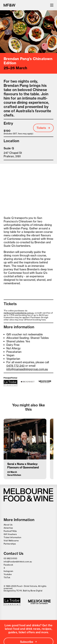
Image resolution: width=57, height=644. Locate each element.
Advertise (8, 528)
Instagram (8, 571)
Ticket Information (12, 537)
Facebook (8, 565)
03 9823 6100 (10, 558)
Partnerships (10, 544)
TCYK (19, 591)
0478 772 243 (15, 366)
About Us (8, 525)
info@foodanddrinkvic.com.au (18, 562)
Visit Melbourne (11, 541)
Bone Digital (36, 591)
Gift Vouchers (10, 534)
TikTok (7, 577)
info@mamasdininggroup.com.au (27, 370)
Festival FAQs (10, 531)
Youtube (8, 574)
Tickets (43, 128)
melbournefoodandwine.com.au (19, 314)
